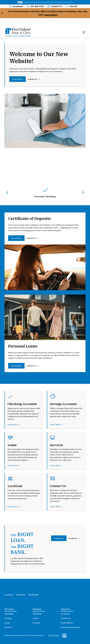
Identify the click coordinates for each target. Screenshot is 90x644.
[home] (18, 32)
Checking (9, 614)
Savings (8, 618)
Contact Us (59, 538)
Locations (9, 594)
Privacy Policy (54, 635)
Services (8, 627)
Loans (7, 623)
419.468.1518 (33, 594)
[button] (83, 32)
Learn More (51, 15)
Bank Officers (67, 623)
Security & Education (70, 627)
